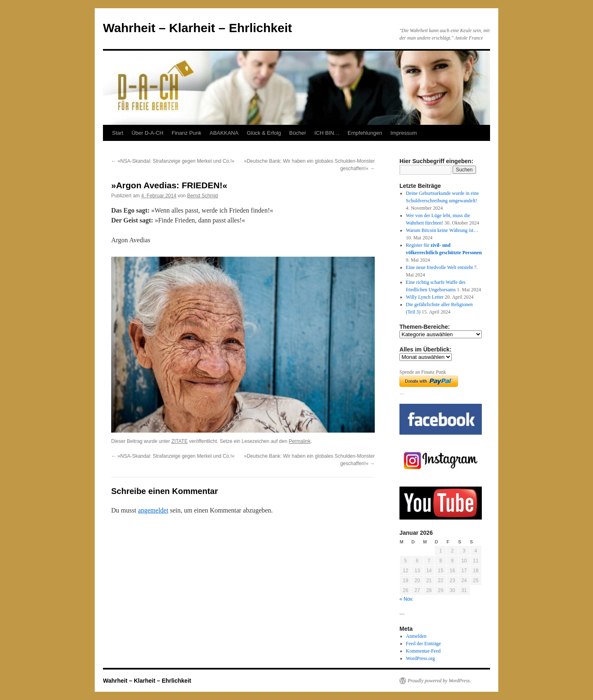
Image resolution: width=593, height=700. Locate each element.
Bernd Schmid (202, 196)
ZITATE (180, 441)
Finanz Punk (187, 133)
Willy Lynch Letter (425, 297)
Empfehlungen (365, 133)
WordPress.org (420, 658)
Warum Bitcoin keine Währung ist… (442, 230)
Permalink (300, 441)
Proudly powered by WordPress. (439, 681)
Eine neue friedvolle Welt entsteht (440, 267)
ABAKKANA (224, 133)
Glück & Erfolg (264, 133)
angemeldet (153, 510)
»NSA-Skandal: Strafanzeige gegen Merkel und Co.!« (173, 161)
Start (118, 133)
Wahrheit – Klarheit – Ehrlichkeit (197, 28)
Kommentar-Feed (423, 651)
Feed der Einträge (424, 644)
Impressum (404, 133)
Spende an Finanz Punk (423, 372)
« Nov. (406, 599)
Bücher (298, 133)
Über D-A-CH (147, 133)
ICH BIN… (327, 133)
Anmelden (416, 636)
